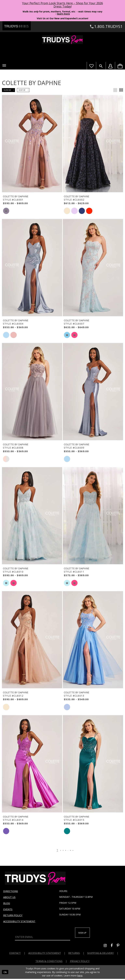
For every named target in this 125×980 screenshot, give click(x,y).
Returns (74, 954)
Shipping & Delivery (101, 954)
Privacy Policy (80, 962)
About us (9, 897)
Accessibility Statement (19, 921)
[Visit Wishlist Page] (91, 66)
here (80, 977)
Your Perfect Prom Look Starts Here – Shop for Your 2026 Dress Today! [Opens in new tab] (62, 5)
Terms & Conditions (49, 962)
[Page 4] (65, 850)
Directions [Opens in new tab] (11, 891)
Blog (7, 903)
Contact (15, 954)
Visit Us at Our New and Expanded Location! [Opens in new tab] (62, 18)
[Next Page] (77, 850)
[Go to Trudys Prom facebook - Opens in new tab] (114, 947)
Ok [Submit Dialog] (5, 973)
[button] (4, 65)
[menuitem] (120, 66)
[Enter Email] (43, 935)
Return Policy (13, 915)
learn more (63, 14)
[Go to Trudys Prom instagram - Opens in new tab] (107, 947)
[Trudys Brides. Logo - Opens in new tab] (17, 26)
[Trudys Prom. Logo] (62, 40)
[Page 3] (62, 850)
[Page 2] (58, 850)
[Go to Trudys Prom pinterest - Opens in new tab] (120, 947)
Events (8, 909)
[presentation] (32, 144)
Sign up (85, 933)
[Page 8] (73, 850)
